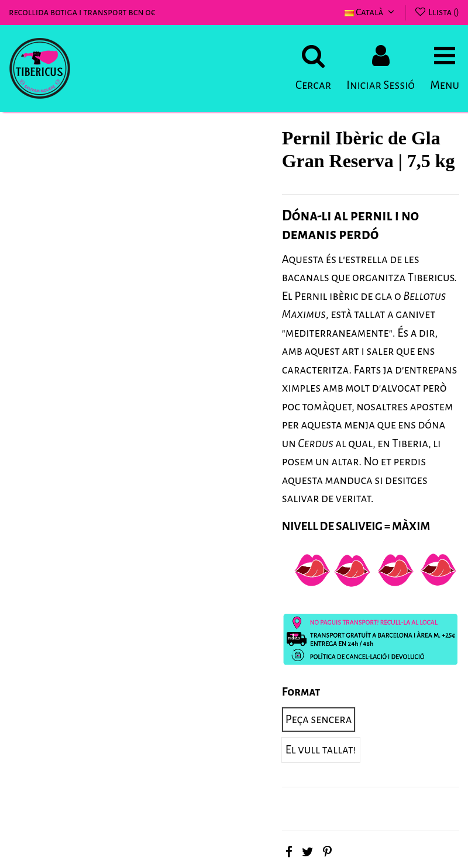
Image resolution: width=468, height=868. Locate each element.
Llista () (436, 12)
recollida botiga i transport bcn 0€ (82, 12)
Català (371, 12)
